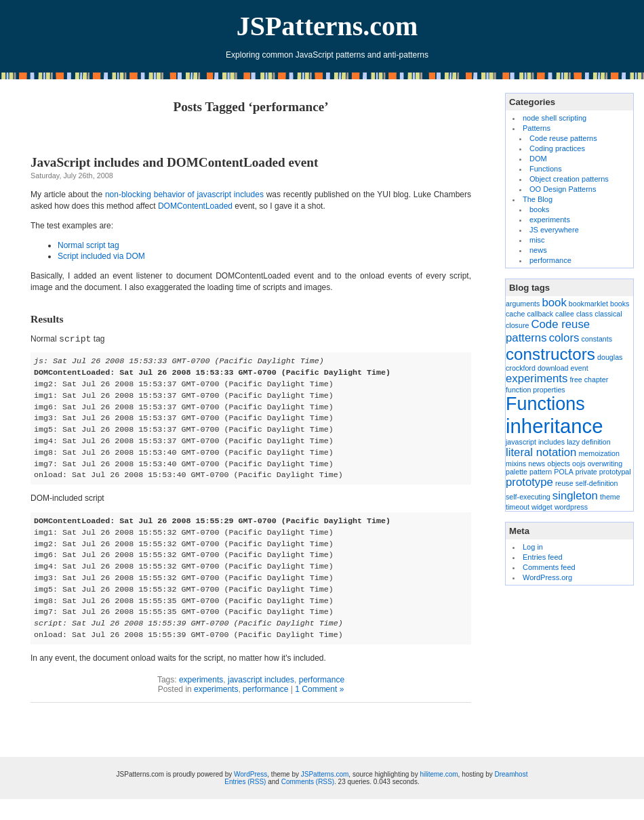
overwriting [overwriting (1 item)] (605, 464)
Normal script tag (88, 245)
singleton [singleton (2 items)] (575, 496)
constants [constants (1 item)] (597, 339)
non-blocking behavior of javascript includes (184, 194)
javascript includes (261, 680)
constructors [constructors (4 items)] (550, 354)
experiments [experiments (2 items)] (537, 378)
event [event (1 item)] (580, 368)
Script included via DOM (101, 256)
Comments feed (549, 567)
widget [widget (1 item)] (542, 507)
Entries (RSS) (245, 782)
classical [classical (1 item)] (608, 314)
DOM (538, 159)
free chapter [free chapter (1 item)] (589, 380)
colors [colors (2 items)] (564, 338)
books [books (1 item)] (620, 304)
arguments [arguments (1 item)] (523, 304)
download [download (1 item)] (553, 368)
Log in (533, 547)
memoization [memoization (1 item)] (599, 453)
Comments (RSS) (308, 782)
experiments (201, 680)
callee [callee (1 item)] (565, 314)
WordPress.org (547, 577)
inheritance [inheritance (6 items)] (554, 426)
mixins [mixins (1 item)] (516, 464)
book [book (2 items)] (554, 303)
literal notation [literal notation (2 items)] (541, 452)
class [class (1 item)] (584, 314)
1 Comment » (319, 689)
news (538, 250)
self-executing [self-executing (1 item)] (528, 497)
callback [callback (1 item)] (541, 314)
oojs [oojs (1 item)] (579, 464)
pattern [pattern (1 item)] (541, 472)
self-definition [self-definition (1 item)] (597, 483)
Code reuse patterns (563, 138)
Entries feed (543, 557)
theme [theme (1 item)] (610, 497)
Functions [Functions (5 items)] (545, 404)
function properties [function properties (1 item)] (536, 390)
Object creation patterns (569, 179)
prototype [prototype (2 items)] (529, 482)
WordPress (250, 774)
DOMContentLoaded (195, 206)
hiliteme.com (439, 774)
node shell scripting (555, 118)
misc (537, 240)
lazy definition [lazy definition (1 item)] (589, 442)
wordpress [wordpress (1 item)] (571, 507)
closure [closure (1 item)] (517, 325)
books (539, 209)
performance (322, 680)
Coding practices (557, 148)
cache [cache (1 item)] (515, 314)
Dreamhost (511, 774)
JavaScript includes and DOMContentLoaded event (174, 162)
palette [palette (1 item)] (517, 472)
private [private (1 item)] (586, 472)
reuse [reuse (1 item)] (564, 483)
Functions (546, 169)
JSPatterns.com (327, 26)
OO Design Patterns (563, 189)
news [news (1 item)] (537, 464)
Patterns (537, 128)
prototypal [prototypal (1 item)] (615, 472)
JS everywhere (554, 230)
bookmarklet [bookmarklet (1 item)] (588, 304)
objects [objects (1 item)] (559, 464)
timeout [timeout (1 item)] (518, 507)
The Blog (538, 199)
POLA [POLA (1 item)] (563, 472)
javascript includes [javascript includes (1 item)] (535, 442)
